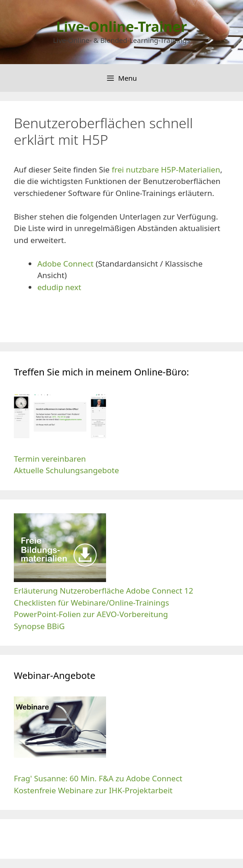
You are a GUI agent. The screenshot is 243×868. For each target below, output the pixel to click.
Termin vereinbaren (50, 459)
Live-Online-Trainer (122, 27)
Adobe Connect (65, 264)
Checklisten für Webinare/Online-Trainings (92, 603)
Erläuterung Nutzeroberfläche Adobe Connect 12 (104, 591)
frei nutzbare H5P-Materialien (166, 169)
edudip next (59, 287)
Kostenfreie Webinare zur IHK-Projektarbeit (93, 790)
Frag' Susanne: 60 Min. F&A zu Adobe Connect (98, 778)
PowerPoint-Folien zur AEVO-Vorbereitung (92, 614)
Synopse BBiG (39, 626)
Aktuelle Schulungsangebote (66, 470)
